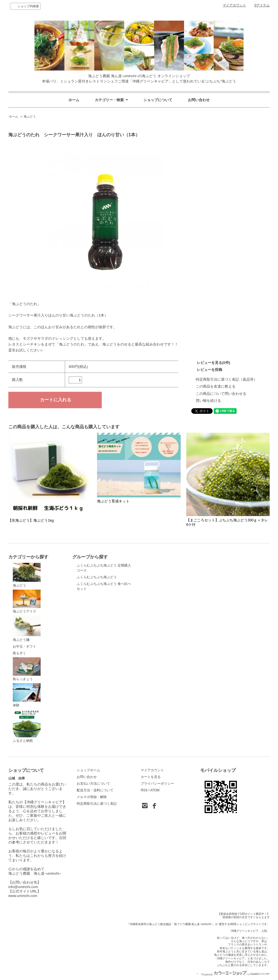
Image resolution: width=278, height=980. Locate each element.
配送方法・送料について (95, 790)
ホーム (74, 100)
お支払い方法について (93, 784)
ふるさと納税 (27, 726)
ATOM (155, 790)
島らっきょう (27, 669)
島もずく (19, 653)
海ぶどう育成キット (113, 501)
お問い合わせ (199, 100)
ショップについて (158, 100)
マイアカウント (234, 5)
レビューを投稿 (209, 370)
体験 (27, 695)
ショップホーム (88, 770)
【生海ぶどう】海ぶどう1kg (31, 520)
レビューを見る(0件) (214, 363)
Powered (236, 975)
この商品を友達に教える (216, 386)
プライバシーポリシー (157, 784)
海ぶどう (30, 116)
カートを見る (151, 777)
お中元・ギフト (24, 646)
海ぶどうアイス (27, 602)
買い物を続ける (208, 401)
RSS (144, 790)
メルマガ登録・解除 (92, 797)
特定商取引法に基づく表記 (97, 804)
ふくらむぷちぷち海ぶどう (97, 577)
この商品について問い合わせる (221, 394)
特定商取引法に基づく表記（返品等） (226, 379)
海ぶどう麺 (27, 629)
